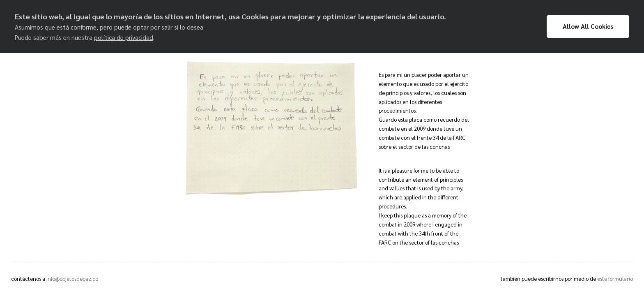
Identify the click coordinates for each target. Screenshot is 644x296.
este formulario (615, 279)
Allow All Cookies (588, 26)
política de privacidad (124, 37)
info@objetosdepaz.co (72, 279)
